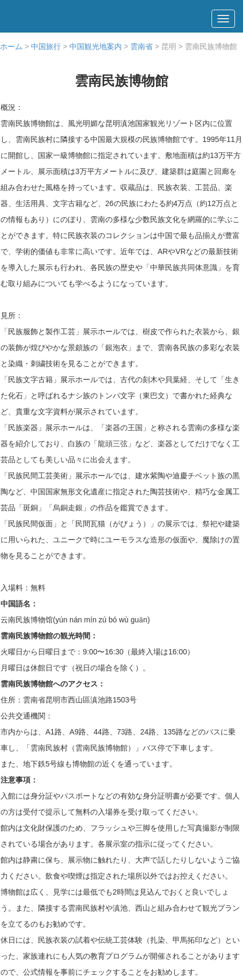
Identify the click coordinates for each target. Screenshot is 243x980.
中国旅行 (46, 46)
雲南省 (142, 46)
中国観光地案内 (96, 46)
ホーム (11, 46)
